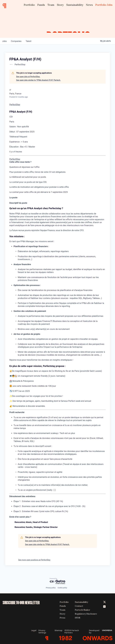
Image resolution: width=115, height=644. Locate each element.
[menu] (58, 156)
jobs (4, 41)
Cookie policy (62, 588)
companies (16, 41)
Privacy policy (51, 588)
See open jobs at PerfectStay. (28, 77)
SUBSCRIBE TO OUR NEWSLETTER (21, 603)
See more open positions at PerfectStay (34, 560)
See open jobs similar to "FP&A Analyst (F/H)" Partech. (38, 80)
